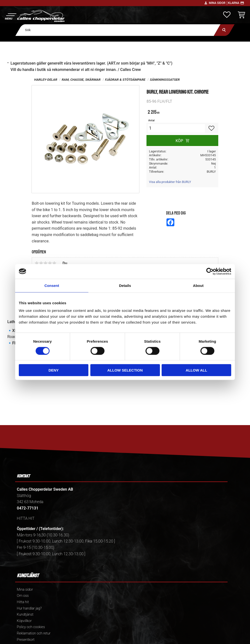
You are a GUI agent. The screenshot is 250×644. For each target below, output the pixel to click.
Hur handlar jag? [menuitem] (29, 608)
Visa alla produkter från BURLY (170, 182)
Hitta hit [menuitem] (23, 602)
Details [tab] (125, 285)
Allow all (197, 370)
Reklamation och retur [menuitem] (34, 633)
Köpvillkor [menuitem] (24, 621)
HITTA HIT (26, 518)
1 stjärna (37, 263)
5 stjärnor (54, 263)
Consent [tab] (52, 285)
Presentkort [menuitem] (26, 640)
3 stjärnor (45, 263)
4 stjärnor (50, 263)
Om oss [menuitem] (23, 596)
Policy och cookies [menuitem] (31, 627)
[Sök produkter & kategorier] (118, 30)
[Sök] (224, 30)
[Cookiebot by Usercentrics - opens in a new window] (210, 271)
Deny (54, 370)
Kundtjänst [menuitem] (25, 615)
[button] (10, 16)
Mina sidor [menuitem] (25, 590)
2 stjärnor (41, 263)
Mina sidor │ (218, 3)
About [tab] (198, 285)
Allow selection (125, 370)
